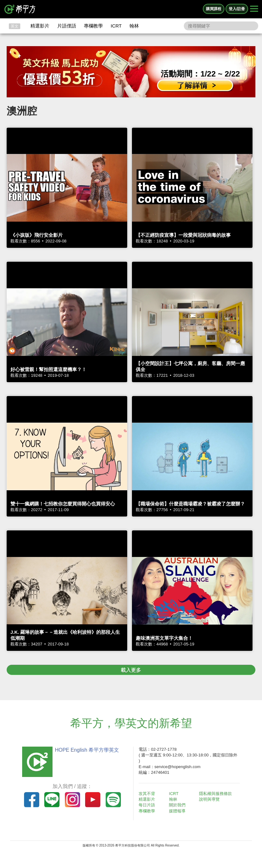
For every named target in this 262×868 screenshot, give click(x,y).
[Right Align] (254, 9)
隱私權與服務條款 (215, 794)
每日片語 (147, 805)
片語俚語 (67, 26)
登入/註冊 (237, 9)
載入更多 (131, 670)
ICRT (116, 26)
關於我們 (177, 805)
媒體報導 (177, 811)
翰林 (134, 26)
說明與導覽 (209, 799)
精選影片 (40, 26)
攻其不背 (147, 794)
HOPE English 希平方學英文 (87, 750)
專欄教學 (93, 26)
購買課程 (214, 9)
